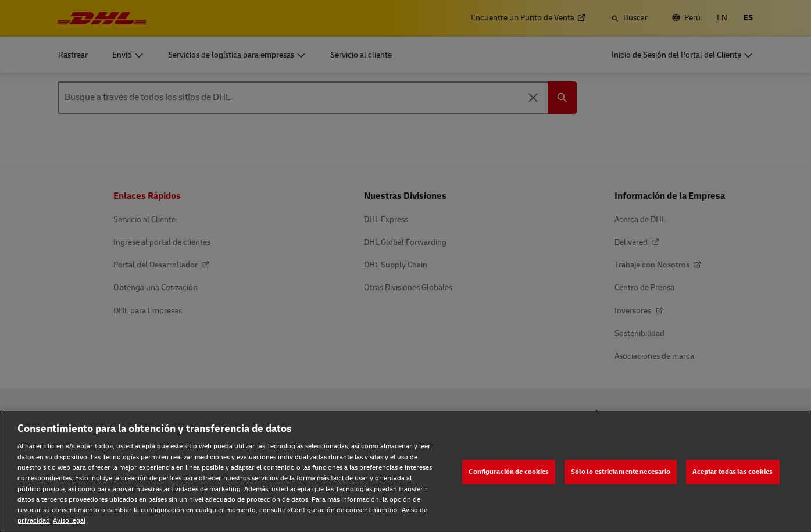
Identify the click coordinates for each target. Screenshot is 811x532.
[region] (405, 472)
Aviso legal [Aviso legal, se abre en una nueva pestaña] (69, 521)
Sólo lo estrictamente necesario (621, 472)
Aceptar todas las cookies (733, 472)
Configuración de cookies (509, 472)
